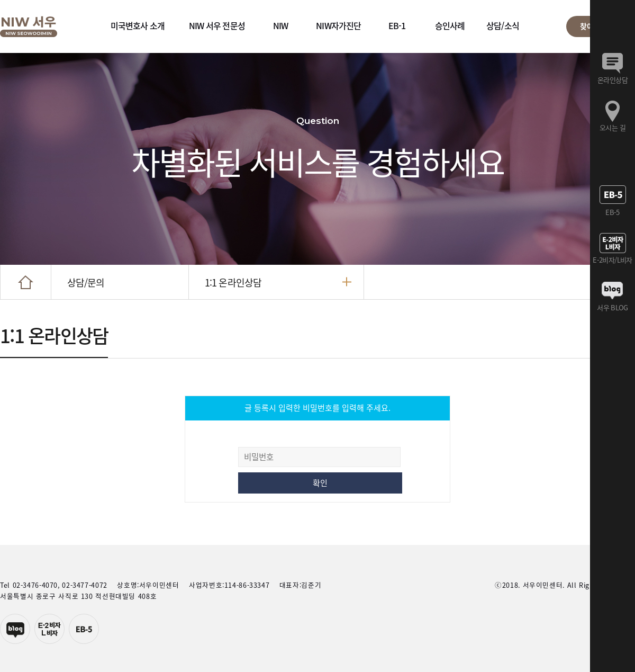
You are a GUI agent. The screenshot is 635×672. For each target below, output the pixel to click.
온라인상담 (613, 80)
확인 (320, 483)
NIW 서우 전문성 (217, 25)
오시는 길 (613, 127)
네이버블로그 (15, 629)
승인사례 (450, 25)
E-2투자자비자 (49, 629)
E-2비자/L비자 (612, 260)
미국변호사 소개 (138, 25)
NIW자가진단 (338, 25)
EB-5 (84, 629)
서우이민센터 (29, 26)
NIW (281, 25)
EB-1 (397, 25)
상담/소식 (503, 25)
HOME (26, 282)
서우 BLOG (612, 307)
